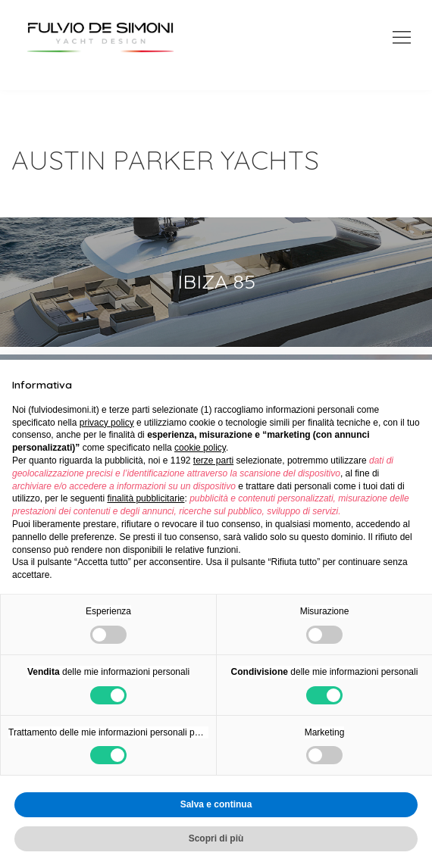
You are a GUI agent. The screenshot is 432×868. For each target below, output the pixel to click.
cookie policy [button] (200, 448)
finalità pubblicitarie (146, 498)
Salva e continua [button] (216, 804)
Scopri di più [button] (216, 838)
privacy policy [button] (107, 423)
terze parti (213, 461)
